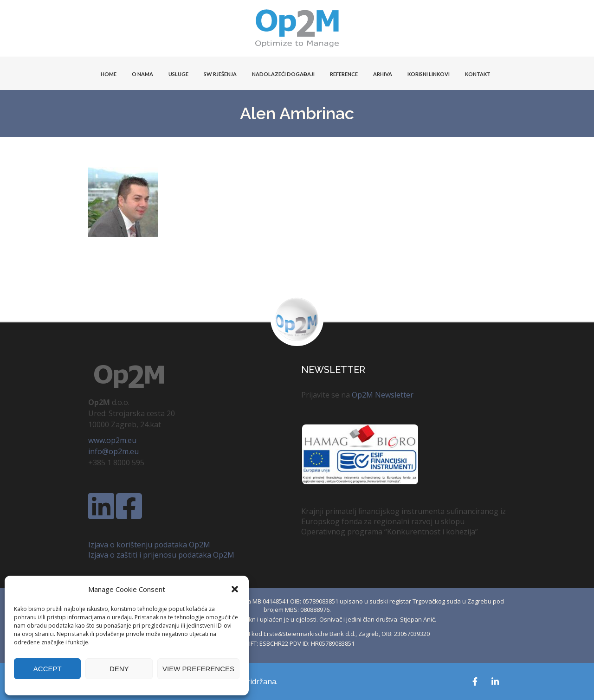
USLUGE (178, 74)
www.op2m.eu (112, 440)
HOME (109, 74)
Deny (119, 669)
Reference (344, 74)
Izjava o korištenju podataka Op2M (149, 545)
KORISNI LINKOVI (429, 74)
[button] (235, 589)
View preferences (198, 669)
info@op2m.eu (113, 451)
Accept (48, 669)
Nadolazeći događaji (283, 74)
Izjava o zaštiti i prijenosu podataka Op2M (161, 555)
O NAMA (142, 74)
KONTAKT (478, 74)
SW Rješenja (220, 74)
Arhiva (383, 74)
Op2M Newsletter (383, 395)
